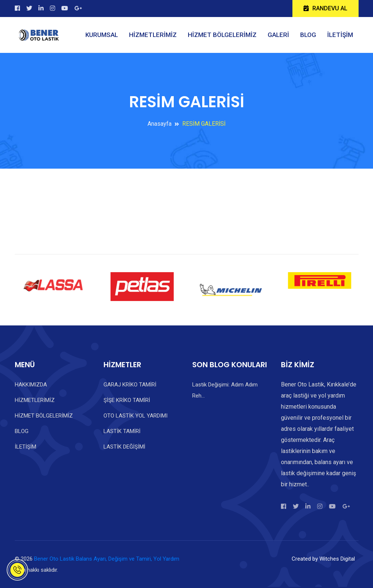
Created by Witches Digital (323, 559)
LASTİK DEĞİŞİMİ (124, 447)
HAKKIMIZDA (31, 385)
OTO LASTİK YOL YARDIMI (135, 416)
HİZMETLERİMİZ (153, 35)
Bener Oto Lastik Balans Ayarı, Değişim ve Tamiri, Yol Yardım (107, 559)
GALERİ (278, 35)
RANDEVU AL (325, 8)
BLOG (308, 35)
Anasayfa (160, 124)
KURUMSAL (102, 35)
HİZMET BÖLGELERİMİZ (222, 35)
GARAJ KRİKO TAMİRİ (130, 385)
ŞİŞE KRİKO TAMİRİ (127, 400)
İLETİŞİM (340, 35)
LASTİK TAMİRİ (122, 431)
